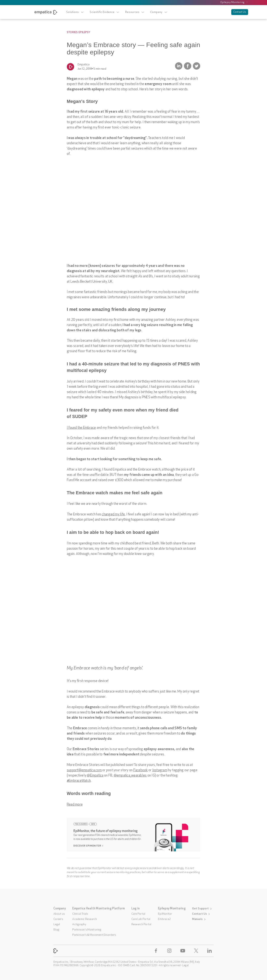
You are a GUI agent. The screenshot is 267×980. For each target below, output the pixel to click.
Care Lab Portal (141, 919)
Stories (72, 32)
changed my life (113, 514)
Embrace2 (164, 919)
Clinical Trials (80, 914)
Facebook (141, 770)
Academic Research (85, 919)
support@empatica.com (84, 770)
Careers (58, 919)
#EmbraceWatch (79, 781)
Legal (57, 925)
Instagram (160, 770)
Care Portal (138, 914)
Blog (56, 930)
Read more (75, 805)
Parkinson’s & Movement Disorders (94, 935)
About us (59, 914)
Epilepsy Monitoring (234, 2)
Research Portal (141, 925)
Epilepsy (84, 32)
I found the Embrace (81, 428)
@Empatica (95, 776)
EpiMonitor (165, 914)
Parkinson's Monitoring (87, 930)
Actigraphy (79, 925)
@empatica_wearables (130, 776)
